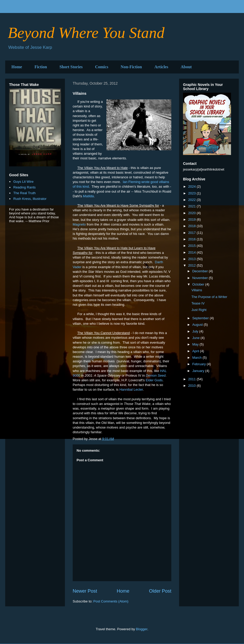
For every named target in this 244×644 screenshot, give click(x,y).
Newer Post (85, 591)
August (198, 325)
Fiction (41, 67)
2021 (192, 206)
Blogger (142, 629)
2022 (192, 200)
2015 (192, 246)
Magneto (79, 224)
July (196, 331)
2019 (192, 219)
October (199, 284)
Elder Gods (154, 380)
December (201, 271)
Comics (102, 67)
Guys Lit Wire (23, 182)
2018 (192, 226)
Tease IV (198, 303)
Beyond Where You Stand (86, 33)
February (200, 364)
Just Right (199, 310)
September (201, 318)
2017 (192, 233)
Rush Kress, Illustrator (30, 199)
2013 (192, 259)
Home (17, 67)
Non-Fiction (131, 67)
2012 (192, 265)
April (196, 351)
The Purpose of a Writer (209, 297)
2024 (192, 187)
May (196, 344)
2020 (192, 213)
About (186, 67)
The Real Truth (24, 193)
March (198, 358)
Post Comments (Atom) (111, 601)
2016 (192, 239)
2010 (192, 386)
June (196, 338)
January (199, 371)
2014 (192, 252)
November (201, 278)
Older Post (160, 591)
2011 (192, 379)
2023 (192, 193)
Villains (197, 290)
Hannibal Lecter (131, 389)
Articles (161, 67)
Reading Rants (24, 187)
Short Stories (71, 67)
